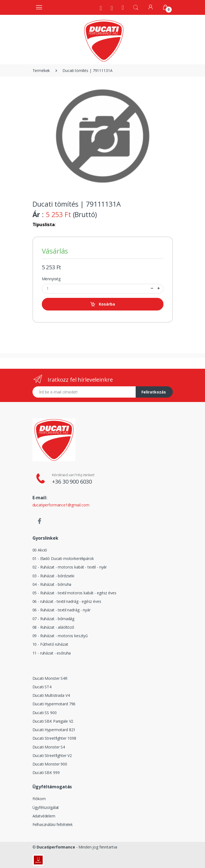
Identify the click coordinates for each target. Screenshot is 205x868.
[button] (136, 7)
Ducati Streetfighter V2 (52, 755)
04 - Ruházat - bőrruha (52, 584)
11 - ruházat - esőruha (52, 653)
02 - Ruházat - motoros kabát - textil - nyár (70, 567)
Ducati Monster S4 (49, 747)
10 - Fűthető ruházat (50, 644)
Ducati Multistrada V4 (51, 695)
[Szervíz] (112, 8)
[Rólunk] (101, 8)
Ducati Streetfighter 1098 (54, 738)
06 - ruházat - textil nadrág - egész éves (67, 601)
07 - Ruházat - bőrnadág (54, 619)
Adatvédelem (44, 816)
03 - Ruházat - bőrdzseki (54, 576)
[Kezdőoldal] (123, 7)
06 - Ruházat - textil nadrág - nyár (61, 610)
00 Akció (40, 550)
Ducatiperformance (56, 847)
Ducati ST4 (42, 687)
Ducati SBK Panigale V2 (53, 721)
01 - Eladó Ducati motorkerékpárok (63, 558)
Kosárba (102, 304)
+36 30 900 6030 (72, 482)
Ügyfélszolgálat (46, 807)
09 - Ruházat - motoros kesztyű (60, 636)
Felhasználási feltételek (53, 824)
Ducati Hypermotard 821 (54, 730)
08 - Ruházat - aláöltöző (53, 627)
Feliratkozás (154, 392)
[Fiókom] (151, 7)
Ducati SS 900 (45, 713)
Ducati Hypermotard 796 (54, 704)
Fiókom (39, 799)
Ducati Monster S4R (50, 678)
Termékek (41, 70)
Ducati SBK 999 (46, 773)
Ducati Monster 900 (50, 764)
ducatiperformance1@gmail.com (61, 505)
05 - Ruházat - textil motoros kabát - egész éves (74, 593)
